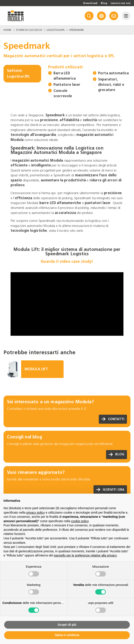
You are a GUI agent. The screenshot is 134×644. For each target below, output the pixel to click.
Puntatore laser (67, 85)
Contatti (113, 419)
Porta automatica (114, 73)
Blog (104, 3)
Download (90, 3)
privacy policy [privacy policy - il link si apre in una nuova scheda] (36, 513)
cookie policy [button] (80, 521)
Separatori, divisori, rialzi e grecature (111, 85)
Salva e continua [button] (67, 635)
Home (7, 30)
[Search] (89, 16)
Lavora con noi (121, 3)
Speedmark (76, 30)
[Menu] (126, 16)
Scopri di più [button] (67, 625)
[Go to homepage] (16, 16)
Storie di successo (29, 30)
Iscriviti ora (110, 490)
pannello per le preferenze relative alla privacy (85, 555)
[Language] (101, 16)
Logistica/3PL (56, 30)
